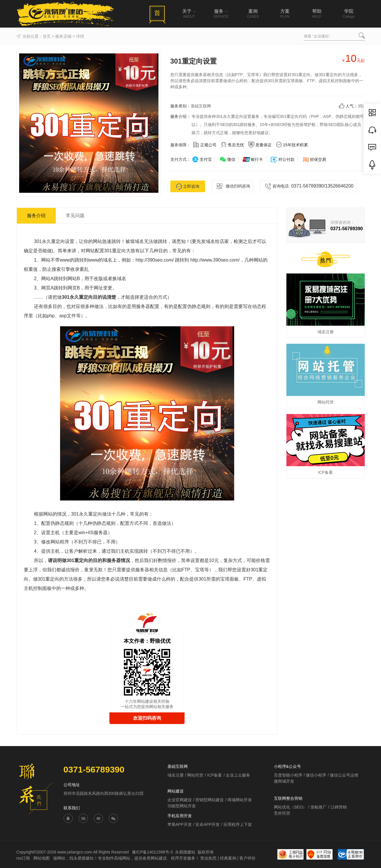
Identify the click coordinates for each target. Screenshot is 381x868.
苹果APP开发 (180, 824)
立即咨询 (188, 187)
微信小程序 (316, 775)
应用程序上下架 (238, 824)
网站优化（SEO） (290, 807)
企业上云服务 (238, 775)
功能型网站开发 (182, 806)
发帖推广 (319, 807)
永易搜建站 (185, 852)
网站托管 (195, 775)
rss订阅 (23, 858)
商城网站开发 (240, 800)
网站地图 (42, 858)
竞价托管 (282, 813)
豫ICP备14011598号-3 (152, 852)
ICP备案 (215, 775)
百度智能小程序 (288, 775)
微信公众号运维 (344, 775)
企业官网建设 (180, 800)
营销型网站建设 (210, 800)
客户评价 (248, 858)
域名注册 (176, 775)
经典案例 (228, 858)
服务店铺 (63, 36)
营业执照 (208, 858)
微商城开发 (284, 781)
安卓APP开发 (207, 824)
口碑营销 (339, 807)
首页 (47, 36)
